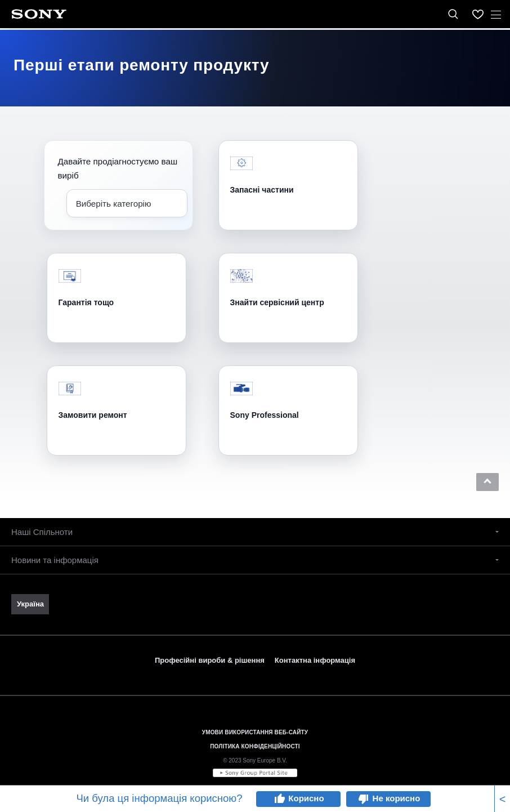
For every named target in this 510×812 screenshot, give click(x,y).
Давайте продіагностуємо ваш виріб (118, 168)
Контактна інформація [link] (315, 660)
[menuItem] (478, 14)
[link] (30, 604)
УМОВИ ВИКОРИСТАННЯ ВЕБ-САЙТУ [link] (255, 732)
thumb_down (364, 799)
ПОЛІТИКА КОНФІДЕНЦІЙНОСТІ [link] (255, 746)
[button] (487, 482)
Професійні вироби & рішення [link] (210, 660)
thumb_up (279, 799)
